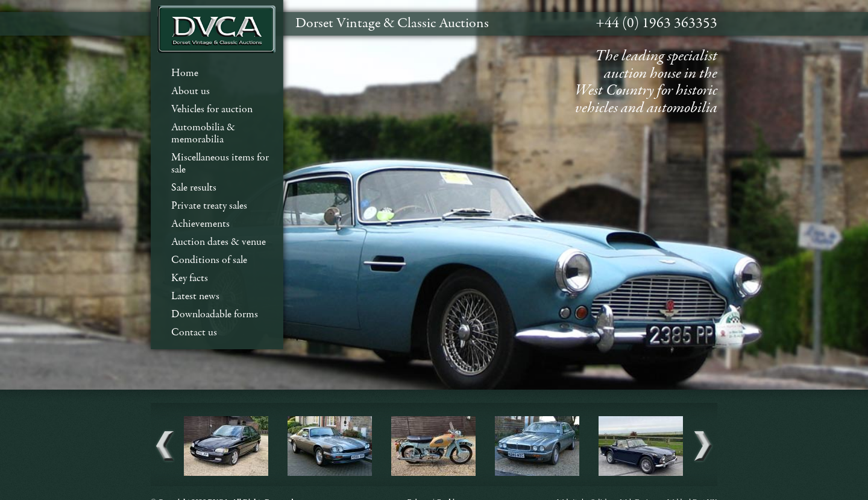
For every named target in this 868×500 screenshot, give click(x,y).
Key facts (190, 278)
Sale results (194, 188)
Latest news (195, 296)
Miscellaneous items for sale (220, 164)
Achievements (200, 224)
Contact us (194, 333)
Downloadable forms (215, 315)
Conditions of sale (209, 260)
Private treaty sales (209, 206)
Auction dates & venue (219, 242)
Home (185, 73)
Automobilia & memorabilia (203, 134)
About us (190, 91)
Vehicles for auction (212, 109)
